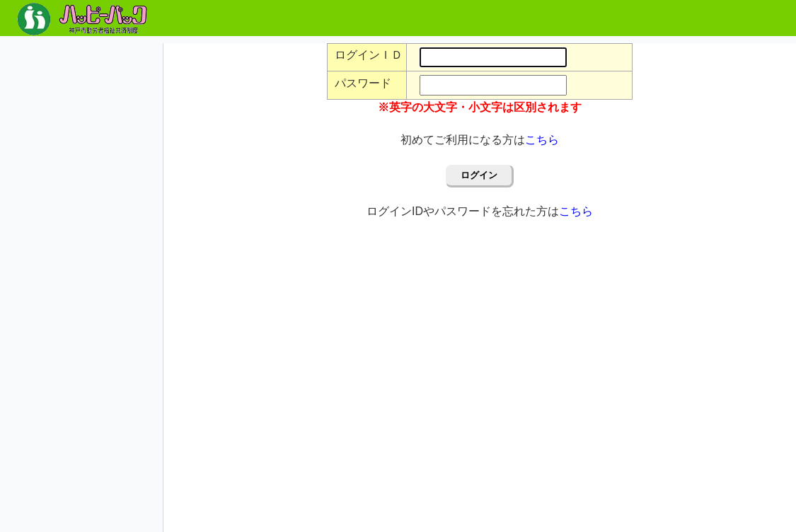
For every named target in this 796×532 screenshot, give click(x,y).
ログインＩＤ (369, 55)
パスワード (363, 83)
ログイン (479, 175)
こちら (542, 140)
